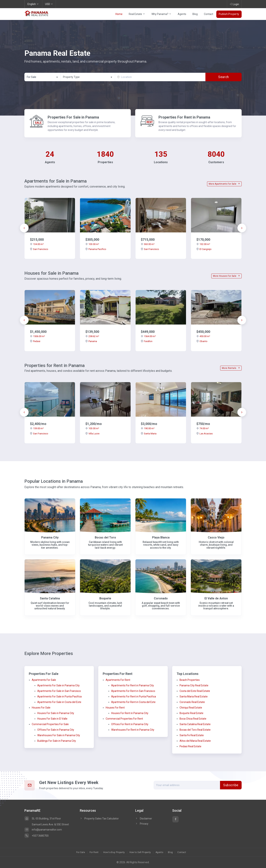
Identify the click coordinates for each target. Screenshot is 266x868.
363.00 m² (148, 244)
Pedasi (35, 341)
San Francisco (39, 249)
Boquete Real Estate (191, 713)
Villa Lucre (92, 434)
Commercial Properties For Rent (124, 719)
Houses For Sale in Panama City (56, 713)
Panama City (50, 537)
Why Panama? (161, 14)
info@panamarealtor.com (43, 830)
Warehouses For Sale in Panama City (59, 735)
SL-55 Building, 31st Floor (43, 819)
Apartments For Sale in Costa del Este (59, 702)
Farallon (147, 341)
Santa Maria (149, 434)
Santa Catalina (50, 598)
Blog (195, 14)
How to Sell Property (140, 852)
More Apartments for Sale (224, 184)
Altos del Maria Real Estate (195, 741)
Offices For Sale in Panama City (56, 730)
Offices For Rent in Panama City (130, 724)
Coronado (161, 598)
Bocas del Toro (105, 537)
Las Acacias (204, 434)
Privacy (142, 824)
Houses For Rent (115, 708)
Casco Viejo (216, 537)
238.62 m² (92, 336)
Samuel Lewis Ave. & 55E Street (50, 824)
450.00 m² (203, 336)
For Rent (94, 852)
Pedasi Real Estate (190, 746)
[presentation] (24, 228)
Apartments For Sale (44, 680)
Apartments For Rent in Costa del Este (133, 702)
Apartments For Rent (118, 680)
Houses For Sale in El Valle (52, 719)
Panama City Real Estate (194, 685)
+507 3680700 (36, 836)
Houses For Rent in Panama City (130, 713)
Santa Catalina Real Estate (195, 724)
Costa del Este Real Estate (195, 691)
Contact (209, 14)
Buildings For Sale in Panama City (57, 741)
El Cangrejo (204, 249)
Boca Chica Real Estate (193, 719)
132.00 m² (203, 244)
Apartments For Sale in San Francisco (59, 691)
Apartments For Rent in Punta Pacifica (134, 697)
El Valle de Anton (216, 598)
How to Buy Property (114, 852)
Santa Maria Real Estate (194, 697)
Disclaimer (144, 819)
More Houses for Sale (226, 276)
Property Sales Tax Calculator (102, 819)
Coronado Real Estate (192, 702)
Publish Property (229, 14)
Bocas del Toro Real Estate (195, 730)
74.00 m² (203, 428)
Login (234, 4)
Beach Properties (190, 680)
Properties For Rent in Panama (184, 117)
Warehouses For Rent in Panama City (133, 730)
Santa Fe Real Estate (192, 735)
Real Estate (137, 14)
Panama (91, 341)
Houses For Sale (41, 708)
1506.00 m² (37, 336)
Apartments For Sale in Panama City (58, 685)
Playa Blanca (161, 537)
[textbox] (88, 77)
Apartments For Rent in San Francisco (133, 691)
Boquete (105, 598)
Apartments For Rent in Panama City (133, 685)
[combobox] (42, 77)
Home (119, 14)
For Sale (81, 852)
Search (223, 77)
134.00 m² (37, 244)
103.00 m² (92, 244)
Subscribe (231, 785)
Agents (182, 14)
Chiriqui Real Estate (191, 708)
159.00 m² (37, 428)
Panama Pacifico (96, 249)
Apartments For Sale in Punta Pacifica (59, 697)
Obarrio (202, 341)
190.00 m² (148, 428)
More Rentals (231, 368)
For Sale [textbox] (31, 77)
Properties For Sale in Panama (73, 117)
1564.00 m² (148, 336)
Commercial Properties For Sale (50, 724)
